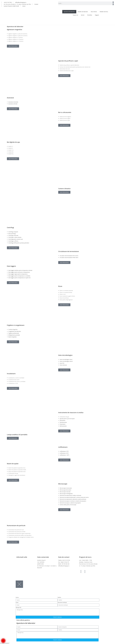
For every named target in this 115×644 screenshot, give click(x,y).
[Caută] (113, 3)
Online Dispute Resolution (23, 568)
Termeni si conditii (21, 560)
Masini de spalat (13, 464)
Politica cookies (20, 564)
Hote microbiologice (65, 355)
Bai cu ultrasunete (65, 112)
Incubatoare (11, 374)
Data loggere (11, 266)
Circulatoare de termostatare (69, 251)
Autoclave (10, 98)
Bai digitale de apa (13, 142)
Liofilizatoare (63, 447)
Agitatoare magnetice (14, 30)
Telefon (59, 597)
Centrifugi (10, 228)
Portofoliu (90, 15)
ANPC (18, 570)
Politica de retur (20, 566)
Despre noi (75, 15)
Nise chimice (94, 12)
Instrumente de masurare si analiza (71, 413)
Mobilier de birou (104, 12)
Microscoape (63, 484)
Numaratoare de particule (16, 525)
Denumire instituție (62, 602)
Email (17, 602)
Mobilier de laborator (83, 12)
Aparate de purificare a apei (68, 61)
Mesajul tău (18, 607)
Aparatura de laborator (69, 12)
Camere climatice (64, 189)
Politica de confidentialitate (23, 562)
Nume (17, 597)
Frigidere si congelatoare (16, 325)
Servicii (83, 15)
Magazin (97, 15)
